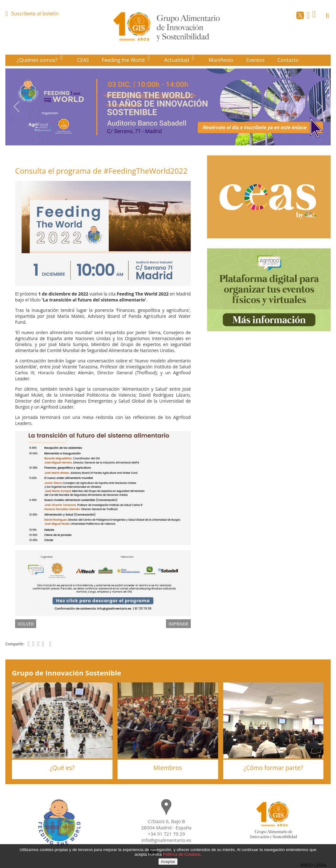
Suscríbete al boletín (35, 14)
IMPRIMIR (178, 624)
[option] (168, 107)
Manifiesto (221, 60)
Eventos (255, 60)
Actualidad (177, 60)
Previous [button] (17, 106)
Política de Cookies (182, 854)
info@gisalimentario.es (166, 840)
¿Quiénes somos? (38, 60)
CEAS (83, 60)
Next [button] (319, 106)
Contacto (288, 60)
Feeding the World (124, 60)
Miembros (168, 768)
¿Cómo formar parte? (273, 768)
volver (26, 624)
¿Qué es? (62, 768)
